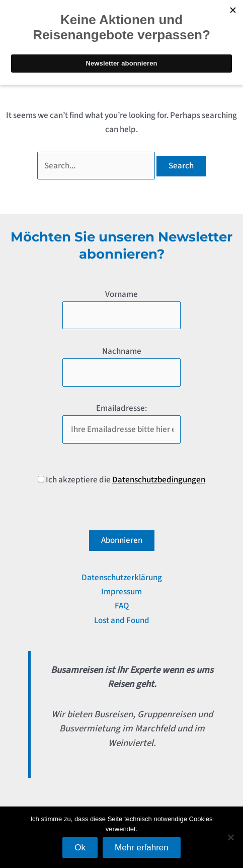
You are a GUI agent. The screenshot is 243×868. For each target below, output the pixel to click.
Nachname (122, 351)
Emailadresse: (121, 408)
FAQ (122, 606)
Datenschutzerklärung (122, 578)
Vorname (121, 294)
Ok (80, 848)
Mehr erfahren (142, 848)
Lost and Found (122, 621)
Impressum (121, 592)
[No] (230, 837)
